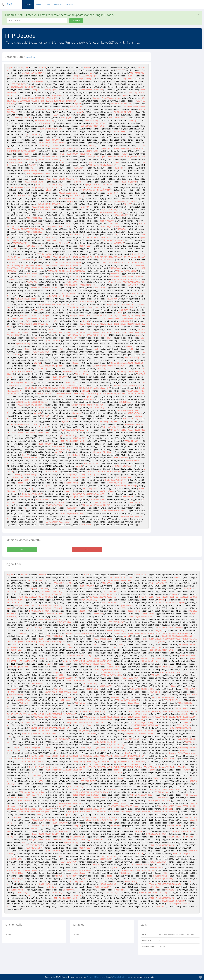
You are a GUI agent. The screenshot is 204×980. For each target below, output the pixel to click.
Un (7, 5)
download (31, 57)
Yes (22, 549)
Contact (70, 5)
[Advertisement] (180, 71)
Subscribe (76, 21)
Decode (28, 5)
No (87, 549)
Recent (39, 5)
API (48, 5)
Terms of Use (93, 977)
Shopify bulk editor (122, 977)
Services (58, 5)
